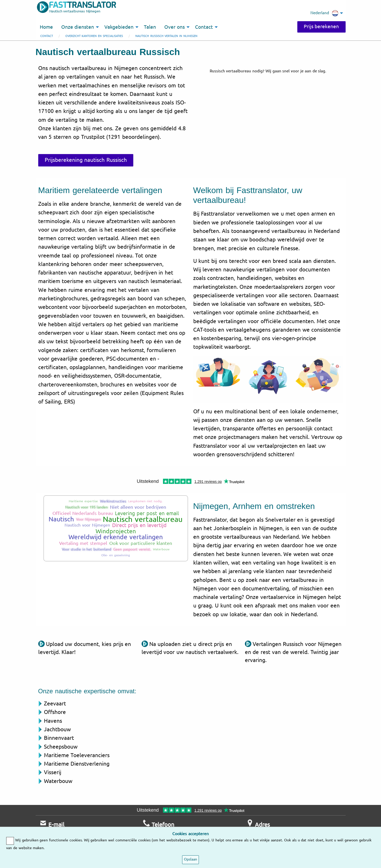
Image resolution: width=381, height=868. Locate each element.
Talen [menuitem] (150, 27)
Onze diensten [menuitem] (78, 27)
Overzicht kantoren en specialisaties (94, 36)
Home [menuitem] (46, 27)
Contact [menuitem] (204, 27)
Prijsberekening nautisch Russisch (86, 160)
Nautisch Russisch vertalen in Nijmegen (166, 36)
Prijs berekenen (321, 27)
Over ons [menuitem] (174, 27)
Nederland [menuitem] (324, 13)
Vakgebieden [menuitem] (119, 27)
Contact (47, 36)
